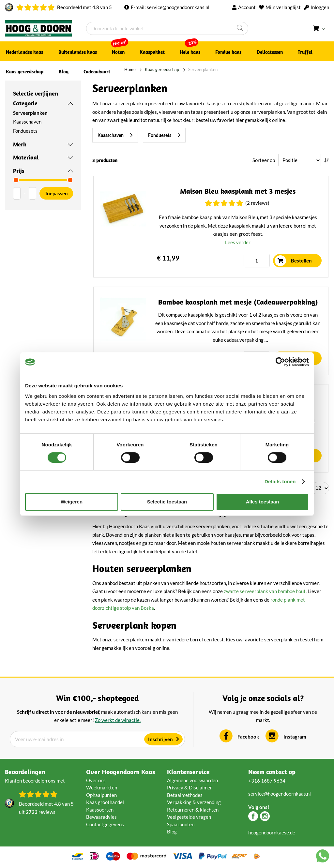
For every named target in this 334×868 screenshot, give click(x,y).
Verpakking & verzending (194, 802)
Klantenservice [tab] (188, 772)
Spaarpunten (181, 825)
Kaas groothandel (105, 802)
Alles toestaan (263, 502)
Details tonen (280, 481)
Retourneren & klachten (193, 810)
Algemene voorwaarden (192, 781)
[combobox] (167, 28)
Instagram (295, 737)
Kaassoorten (100, 810)
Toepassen (56, 193)
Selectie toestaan (167, 502)
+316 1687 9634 (267, 781)
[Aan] (32, 193)
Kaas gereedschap (146, 69)
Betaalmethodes (185, 795)
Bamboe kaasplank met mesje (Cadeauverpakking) (238, 303)
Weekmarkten (102, 788)
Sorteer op (264, 160)
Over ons (96, 781)
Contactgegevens (105, 825)
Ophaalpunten (101, 795)
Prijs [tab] (19, 171)
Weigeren (72, 502)
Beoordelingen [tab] (25, 772)
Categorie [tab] (25, 103)
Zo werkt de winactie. (118, 720)
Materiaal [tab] (26, 157)
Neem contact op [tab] (272, 772)
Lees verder (238, 243)
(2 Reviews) (257, 203)
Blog (172, 832)
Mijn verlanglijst (283, 7)
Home (114, 69)
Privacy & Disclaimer (190, 788)
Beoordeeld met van (84, 7)
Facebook (248, 737)
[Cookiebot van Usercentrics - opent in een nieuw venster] (280, 362)
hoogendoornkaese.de (272, 833)
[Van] (17, 193)
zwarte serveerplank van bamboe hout (265, 591)
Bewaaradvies (101, 817)
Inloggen (320, 7)
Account (247, 7)
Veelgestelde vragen (189, 817)
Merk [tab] (20, 144)
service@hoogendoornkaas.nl (178, 7)
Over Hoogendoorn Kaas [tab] (121, 772)
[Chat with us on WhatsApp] (323, 857)
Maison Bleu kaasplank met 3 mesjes (238, 192)
